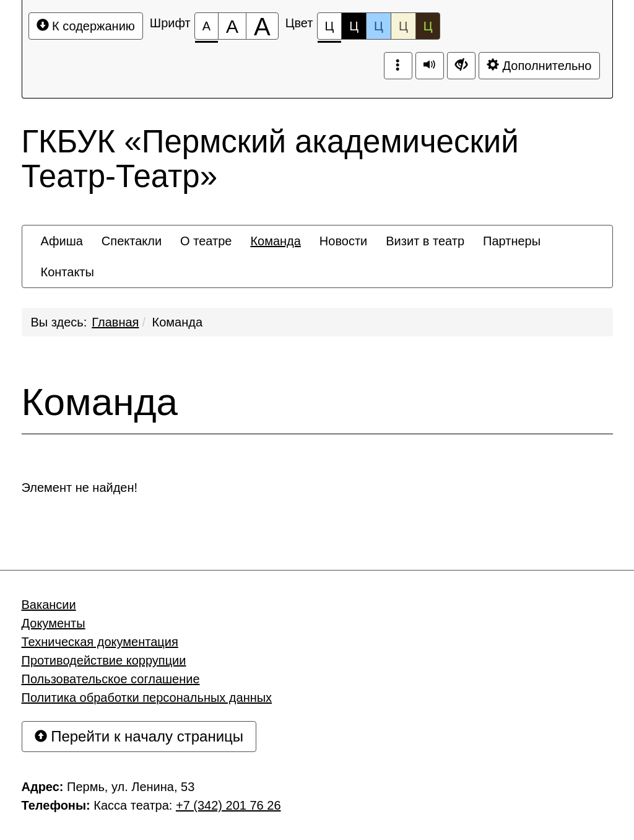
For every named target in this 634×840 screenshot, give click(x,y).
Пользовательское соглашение (111, 679)
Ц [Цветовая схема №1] (330, 29)
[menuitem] (62, 241)
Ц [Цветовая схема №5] (428, 26)
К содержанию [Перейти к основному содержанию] (86, 26)
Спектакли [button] (132, 241)
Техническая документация (100, 642)
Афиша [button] (62, 241)
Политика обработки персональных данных (147, 698)
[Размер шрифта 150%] (232, 26)
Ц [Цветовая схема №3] (379, 26)
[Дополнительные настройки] (461, 66)
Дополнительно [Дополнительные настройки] (539, 65)
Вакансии (49, 605)
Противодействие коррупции (104, 660)
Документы (54, 623)
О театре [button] (206, 241)
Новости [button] (343, 241)
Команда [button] (275, 241)
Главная (115, 322)
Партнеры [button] (512, 241)
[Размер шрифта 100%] (206, 26)
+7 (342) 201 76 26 (228, 805)
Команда (177, 322)
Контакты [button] (67, 272)
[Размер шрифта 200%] (262, 26)
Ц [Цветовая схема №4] (403, 26)
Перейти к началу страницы (139, 736)
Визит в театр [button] (425, 241)
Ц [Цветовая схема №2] (354, 26)
